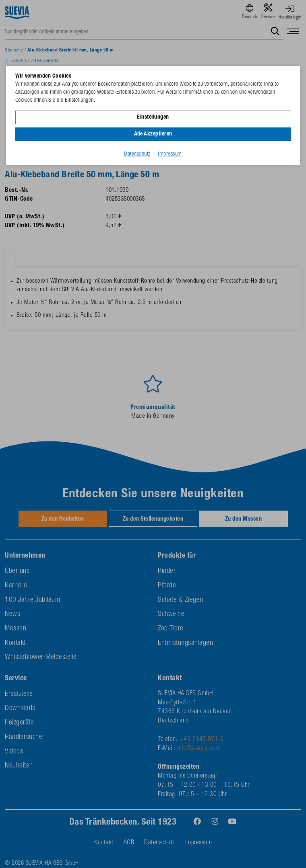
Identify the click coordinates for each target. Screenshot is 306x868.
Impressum (170, 154)
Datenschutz (137, 154)
